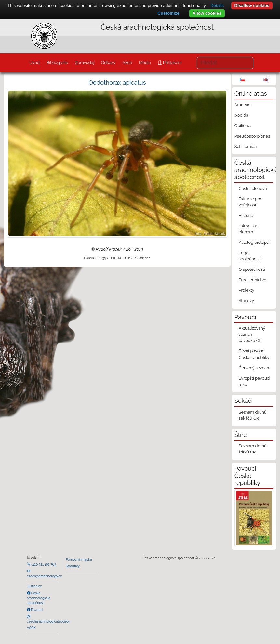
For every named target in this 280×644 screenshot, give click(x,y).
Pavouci (37, 610)
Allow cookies (207, 13)
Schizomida (246, 146)
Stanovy (247, 301)
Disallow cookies (252, 5)
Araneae (243, 105)
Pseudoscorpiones (252, 136)
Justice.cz (34, 586)
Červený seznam (255, 368)
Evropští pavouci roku (254, 381)
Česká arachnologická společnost (39, 598)
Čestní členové (253, 188)
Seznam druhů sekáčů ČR (253, 415)
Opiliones (243, 126)
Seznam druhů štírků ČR (253, 449)
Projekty (247, 290)
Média (145, 63)
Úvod (34, 63)
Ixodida (241, 115)
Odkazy (108, 63)
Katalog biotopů (254, 242)
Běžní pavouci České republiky (254, 354)
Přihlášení (172, 63)
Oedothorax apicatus (117, 82)
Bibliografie (57, 63)
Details (217, 5)
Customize (168, 13)
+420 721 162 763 (43, 564)
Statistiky (73, 566)
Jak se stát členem (249, 229)
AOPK (31, 628)
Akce (127, 63)
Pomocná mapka (79, 559)
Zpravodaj (84, 63)
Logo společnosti (250, 256)
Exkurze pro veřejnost (250, 202)
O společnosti (252, 269)
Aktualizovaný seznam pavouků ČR (252, 334)
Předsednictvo (253, 280)
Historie (246, 215)
